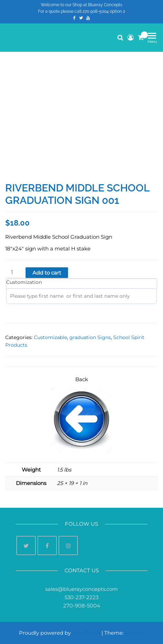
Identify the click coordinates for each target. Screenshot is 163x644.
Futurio (135, 633)
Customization (24, 282)
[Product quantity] (15, 272)
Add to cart (47, 273)
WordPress (86, 633)
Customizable (50, 337)
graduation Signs (90, 337)
